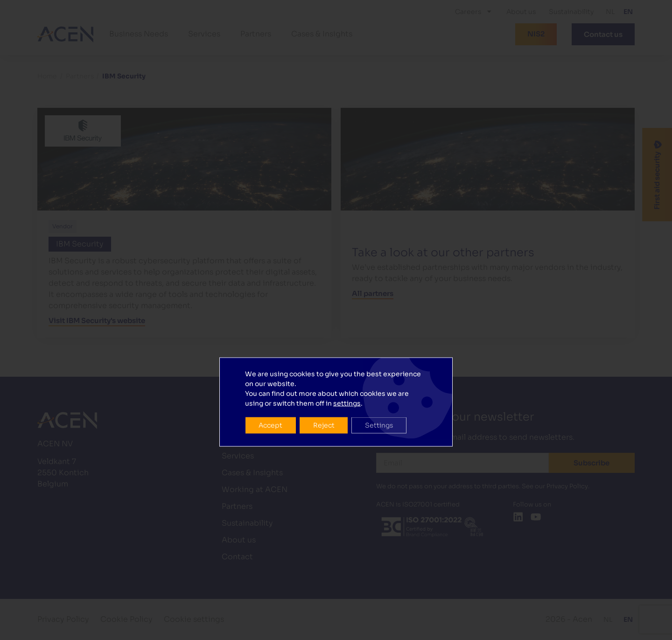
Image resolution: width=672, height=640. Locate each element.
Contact (237, 557)
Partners (256, 34)
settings (347, 314)
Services (204, 34)
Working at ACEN (255, 489)
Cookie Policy (126, 619)
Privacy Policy (63, 619)
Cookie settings (194, 619)
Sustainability (571, 12)
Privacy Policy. (568, 486)
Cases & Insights (322, 34)
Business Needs (139, 34)
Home (47, 76)
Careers (474, 11)
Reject (325, 336)
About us (521, 12)
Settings (382, 336)
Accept (271, 336)
